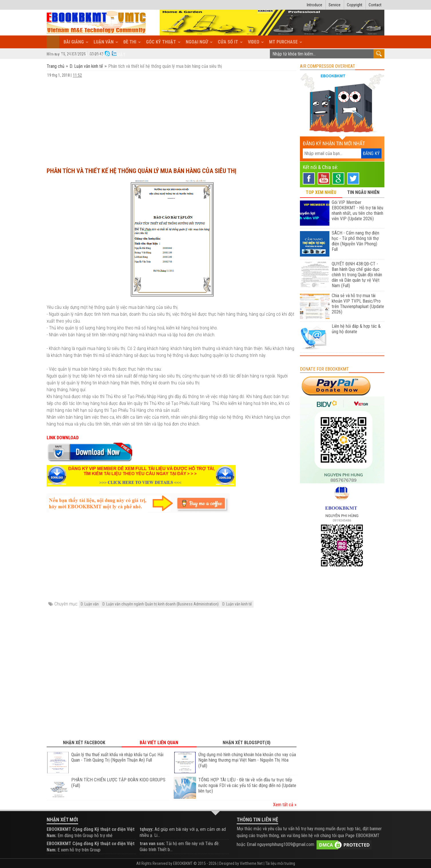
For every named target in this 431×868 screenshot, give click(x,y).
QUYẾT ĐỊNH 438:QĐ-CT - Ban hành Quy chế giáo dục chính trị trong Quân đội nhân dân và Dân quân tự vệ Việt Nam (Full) (357, 275)
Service (335, 5)
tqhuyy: (147, 829)
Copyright (355, 5)
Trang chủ (56, 66)
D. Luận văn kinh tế (86, 66)
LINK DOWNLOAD (63, 438)
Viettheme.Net (251, 863)
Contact (375, 5)
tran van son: (152, 844)
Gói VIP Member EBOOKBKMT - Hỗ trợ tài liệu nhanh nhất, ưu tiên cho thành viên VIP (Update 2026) (357, 210)
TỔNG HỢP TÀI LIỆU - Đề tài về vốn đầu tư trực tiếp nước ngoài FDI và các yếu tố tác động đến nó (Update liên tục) (247, 785)
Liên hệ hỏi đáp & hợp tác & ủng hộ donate (356, 329)
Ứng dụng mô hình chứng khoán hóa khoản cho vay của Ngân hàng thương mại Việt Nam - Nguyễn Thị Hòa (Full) (247, 760)
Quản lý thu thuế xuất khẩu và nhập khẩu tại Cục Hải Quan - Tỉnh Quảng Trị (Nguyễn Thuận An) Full (117, 757)
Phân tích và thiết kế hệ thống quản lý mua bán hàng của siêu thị (142, 171)
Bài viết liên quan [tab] (159, 743)
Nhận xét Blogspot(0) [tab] (247, 743)
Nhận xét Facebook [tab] (84, 743)
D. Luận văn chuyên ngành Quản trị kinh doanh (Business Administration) (161, 604)
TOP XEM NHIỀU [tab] (321, 192)
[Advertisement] (172, 120)
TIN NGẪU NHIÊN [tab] (363, 192)
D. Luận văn (90, 604)
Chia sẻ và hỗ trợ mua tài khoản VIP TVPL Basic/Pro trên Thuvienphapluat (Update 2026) (358, 304)
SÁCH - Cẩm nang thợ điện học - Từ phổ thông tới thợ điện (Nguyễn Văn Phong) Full (355, 241)
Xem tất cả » (285, 805)
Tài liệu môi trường (280, 863)
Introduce (315, 5)
